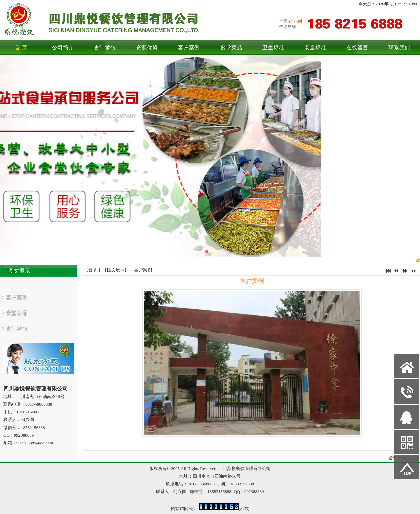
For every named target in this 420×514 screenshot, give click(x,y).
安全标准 (315, 48)
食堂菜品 (231, 48)
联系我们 (399, 48)
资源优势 (147, 48)
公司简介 (63, 48)
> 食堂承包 (15, 334)
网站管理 (12, 508)
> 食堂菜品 (15, 318)
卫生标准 (273, 48)
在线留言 (357, 48)
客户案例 (189, 48)
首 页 (21, 48)
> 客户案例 (15, 303)
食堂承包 (105, 48)
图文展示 (19, 271)
